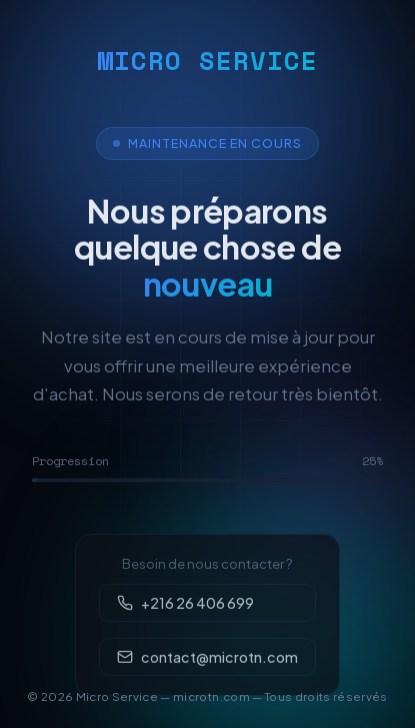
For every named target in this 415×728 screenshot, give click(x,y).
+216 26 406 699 (185, 616)
